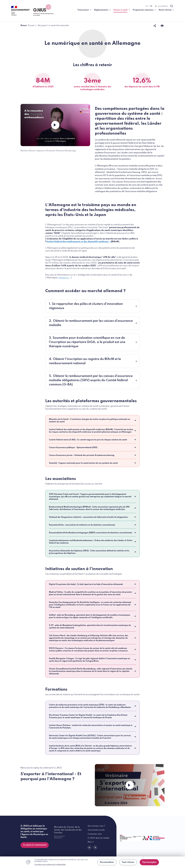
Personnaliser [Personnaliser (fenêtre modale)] (107, 862)
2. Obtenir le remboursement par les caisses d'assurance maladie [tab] (91, 323)
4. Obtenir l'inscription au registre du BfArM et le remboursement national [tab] (85, 361)
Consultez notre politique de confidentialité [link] (50, 865)
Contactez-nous (95, 834)
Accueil (31, 26)
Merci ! (91, 842)
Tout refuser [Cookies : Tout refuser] (128, 862)
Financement (83, 10)
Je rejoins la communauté (35, 845)
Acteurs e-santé (122, 10)
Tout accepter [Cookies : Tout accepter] (149, 862)
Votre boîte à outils (96, 830)
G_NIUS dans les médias (99, 838)
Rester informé (165, 10)
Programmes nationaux (143, 10)
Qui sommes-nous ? (96, 826)
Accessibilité (163, 6)
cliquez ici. (65, 278)
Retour (24, 26)
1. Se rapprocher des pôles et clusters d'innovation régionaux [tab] (86, 306)
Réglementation (101, 10)
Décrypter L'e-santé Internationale (53, 26)
